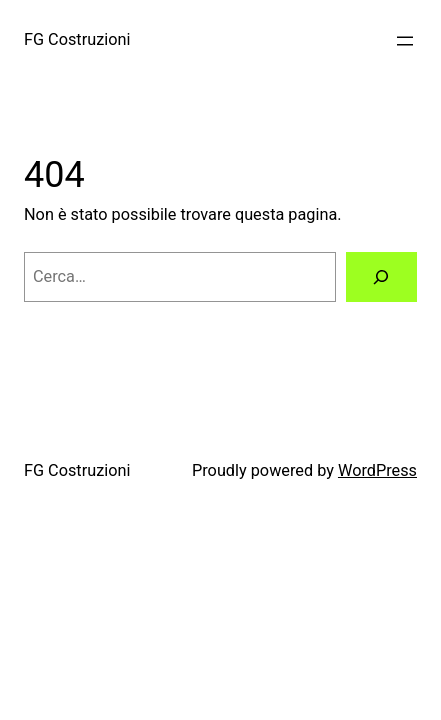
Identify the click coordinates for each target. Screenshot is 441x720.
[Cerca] (381, 277)
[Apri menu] (405, 41)
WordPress (377, 470)
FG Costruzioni (77, 39)
